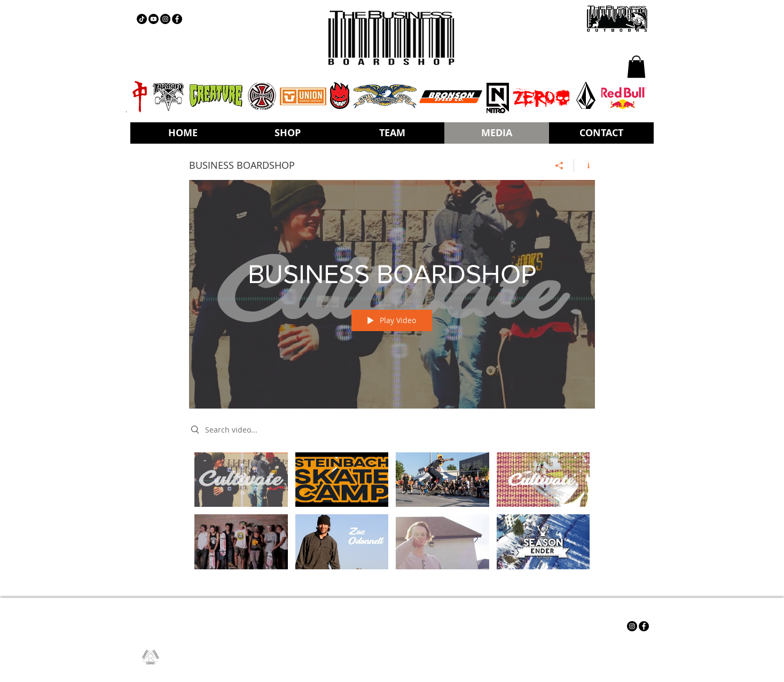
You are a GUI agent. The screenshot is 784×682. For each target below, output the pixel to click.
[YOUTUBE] (154, 19)
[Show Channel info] (585, 165)
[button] (636, 67)
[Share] (559, 165)
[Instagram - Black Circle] (165, 19)
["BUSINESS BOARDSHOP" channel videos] (392, 517)
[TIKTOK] (142, 19)
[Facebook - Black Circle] (177, 19)
